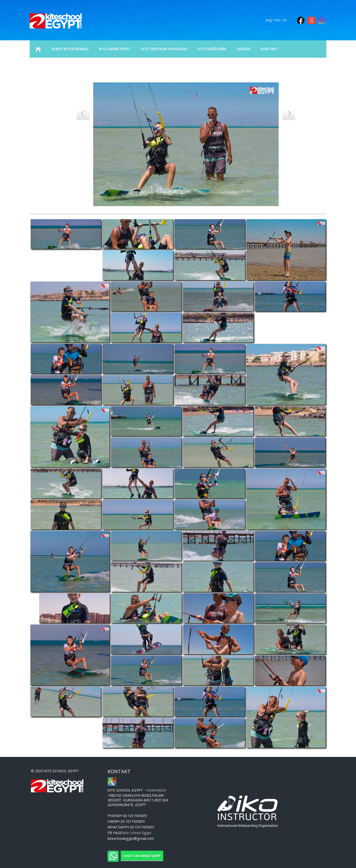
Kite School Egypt (137, 833)
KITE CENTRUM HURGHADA (164, 49)
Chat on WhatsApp (142, 856)
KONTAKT (269, 49)
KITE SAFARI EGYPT (115, 49)
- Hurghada (137, 790)
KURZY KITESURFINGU (70, 49)
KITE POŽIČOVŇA (212, 49)
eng (269, 20)
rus (277, 20)
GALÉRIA (244, 49)
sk (285, 20)
